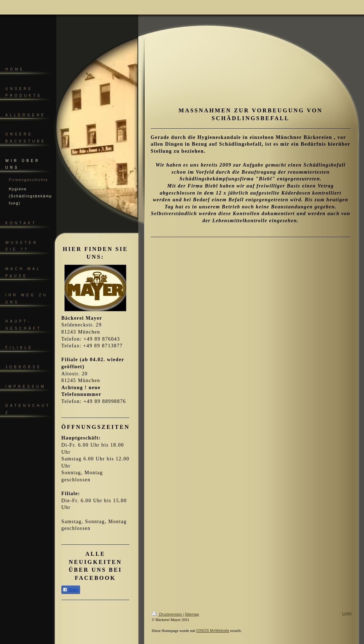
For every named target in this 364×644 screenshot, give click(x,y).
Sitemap (192, 614)
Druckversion (167, 614)
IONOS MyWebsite (213, 631)
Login (347, 613)
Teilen (71, 590)
